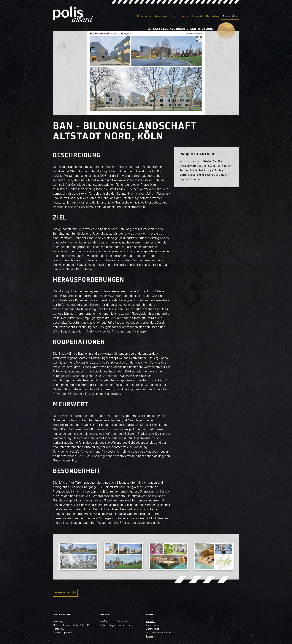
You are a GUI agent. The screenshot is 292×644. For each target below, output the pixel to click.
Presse (184, 16)
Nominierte (144, 16)
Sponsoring (230, 17)
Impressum (152, 625)
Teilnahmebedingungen (158, 633)
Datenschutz (153, 629)
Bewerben (212, 16)
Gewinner (161, 16)
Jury (173, 16)
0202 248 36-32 (118, 622)
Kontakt (197, 16)
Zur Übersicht (67, 593)
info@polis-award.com (119, 625)
